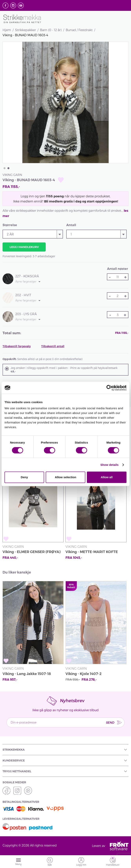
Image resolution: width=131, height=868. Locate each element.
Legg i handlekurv (24, 247)
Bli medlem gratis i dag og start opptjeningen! (81, 201)
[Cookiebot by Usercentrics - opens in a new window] (109, 388)
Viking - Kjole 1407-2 (84, 674)
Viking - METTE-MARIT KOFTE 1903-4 (92, 552)
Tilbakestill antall (53, 346)
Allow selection (65, 477)
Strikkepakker (25, 30)
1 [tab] (5, 168)
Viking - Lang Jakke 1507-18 (27, 674)
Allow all (107, 477)
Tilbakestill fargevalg (17, 346)
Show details (110, 465)
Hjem (7, 30)
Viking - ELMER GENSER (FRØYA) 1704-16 (31, 552)
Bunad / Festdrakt (79, 30)
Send (110, 722)
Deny (24, 477)
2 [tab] (8, 168)
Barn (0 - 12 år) (51, 30)
